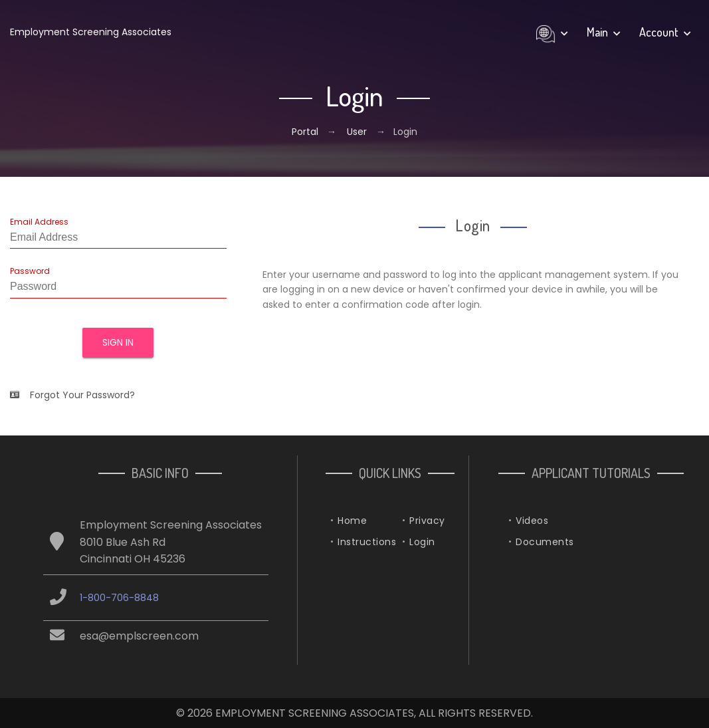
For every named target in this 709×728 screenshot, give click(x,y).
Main (604, 32)
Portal (306, 132)
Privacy (427, 521)
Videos (532, 521)
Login (422, 542)
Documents (545, 542)
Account (665, 32)
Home (352, 521)
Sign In (118, 342)
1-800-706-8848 (119, 598)
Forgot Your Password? (72, 395)
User (357, 132)
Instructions (367, 542)
